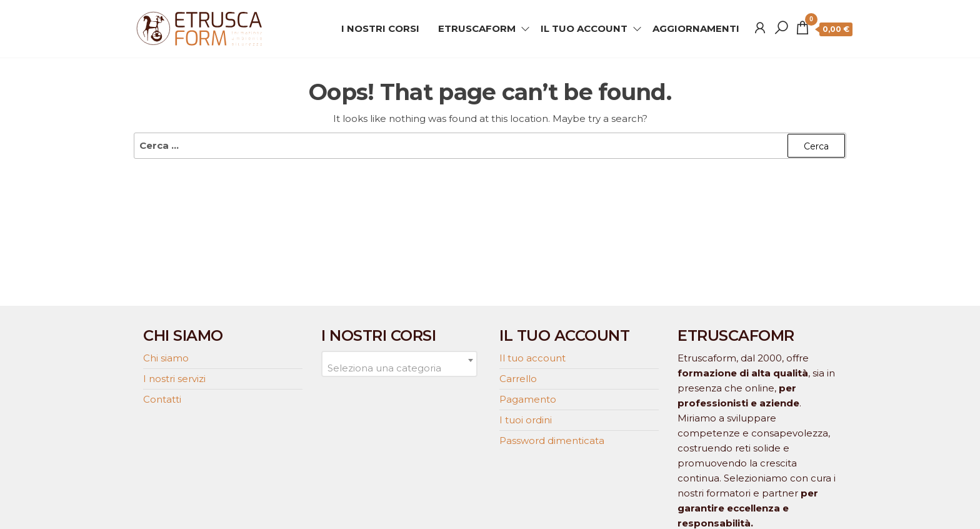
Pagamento (528, 399)
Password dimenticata (552, 441)
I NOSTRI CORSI (380, 28)
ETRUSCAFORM (477, 28)
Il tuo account (532, 358)
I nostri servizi (174, 379)
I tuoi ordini (526, 420)
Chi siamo (166, 358)
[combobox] (399, 364)
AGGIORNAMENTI (696, 28)
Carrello (518, 379)
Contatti (162, 399)
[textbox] (399, 369)
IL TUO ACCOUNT (584, 28)
